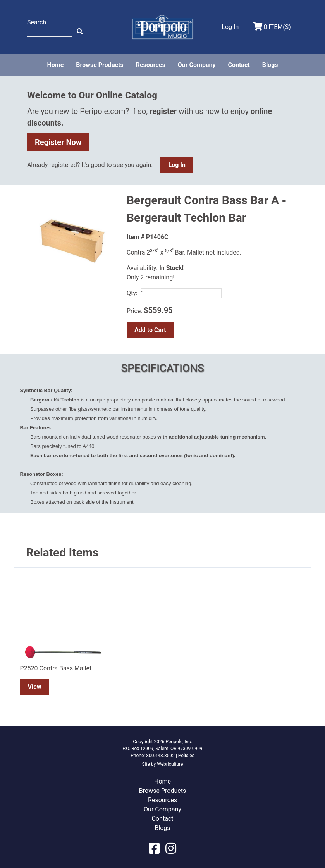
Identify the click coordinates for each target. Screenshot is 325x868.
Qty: (132, 293)
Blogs (270, 65)
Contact (239, 65)
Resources (151, 65)
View (35, 687)
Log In (177, 165)
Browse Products (100, 65)
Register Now (58, 142)
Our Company (197, 65)
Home (55, 65)
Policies (186, 756)
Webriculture (170, 764)
